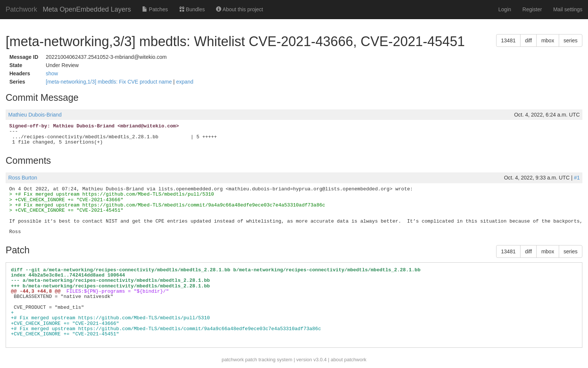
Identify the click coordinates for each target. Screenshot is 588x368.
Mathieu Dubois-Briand (35, 115)
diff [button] (528, 40)
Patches (155, 9)
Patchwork (21, 9)
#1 (577, 178)
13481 (508, 40)
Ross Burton (23, 178)
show (52, 73)
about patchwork (349, 360)
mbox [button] (547, 40)
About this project (239, 9)
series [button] (571, 40)
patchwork (233, 360)
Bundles (192, 9)
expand (185, 82)
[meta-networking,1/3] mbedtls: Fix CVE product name (109, 82)
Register (532, 9)
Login (505, 9)
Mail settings (568, 9)
